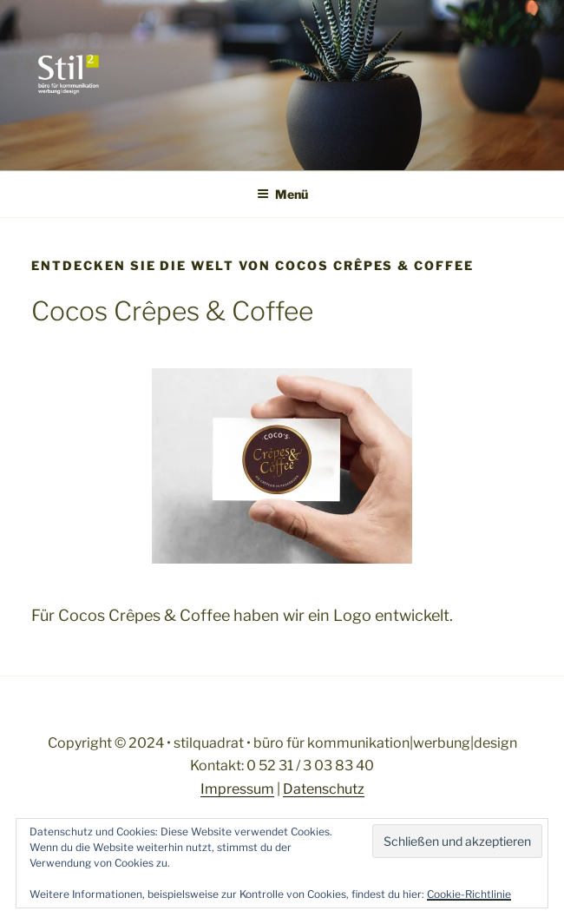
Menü (282, 194)
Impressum (237, 789)
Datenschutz (324, 789)
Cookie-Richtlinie (469, 894)
